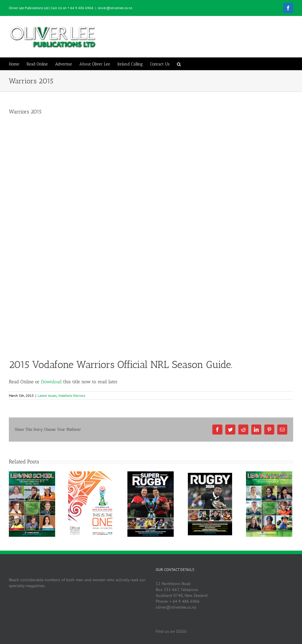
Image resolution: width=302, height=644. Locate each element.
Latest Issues (47, 396)
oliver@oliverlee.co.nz (115, 8)
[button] (179, 64)
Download (51, 382)
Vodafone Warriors (72, 396)
